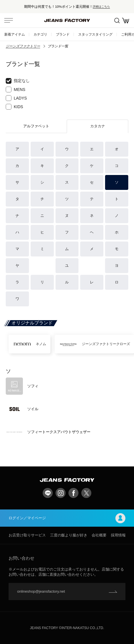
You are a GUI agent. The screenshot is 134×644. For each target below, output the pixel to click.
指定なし (18, 81)
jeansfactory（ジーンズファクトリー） (67, 20)
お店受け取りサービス (27, 535)
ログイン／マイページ (67, 518)
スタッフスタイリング (95, 34)
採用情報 (118, 535)
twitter (86, 493)
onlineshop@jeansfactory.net (41, 591)
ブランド (63, 34)
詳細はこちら (101, 6)
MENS (15, 90)
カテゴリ (40, 34)
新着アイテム (15, 34)
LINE (48, 493)
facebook (73, 493)
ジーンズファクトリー (23, 46)
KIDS (14, 107)
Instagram (61, 493)
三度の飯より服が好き (69, 535)
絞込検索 (117, 21)
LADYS (16, 98)
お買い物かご (126, 21)
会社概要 (99, 535)
